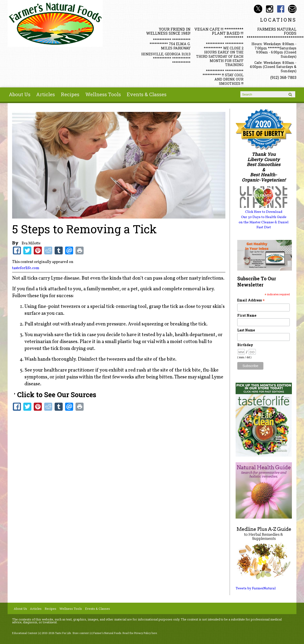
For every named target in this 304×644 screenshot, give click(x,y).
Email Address (251, 300)
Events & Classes (147, 94)
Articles (45, 94)
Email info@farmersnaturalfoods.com (292, 9)
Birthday (245, 345)
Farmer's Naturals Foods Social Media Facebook (281, 9)
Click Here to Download (264, 212)
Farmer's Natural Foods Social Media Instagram (269, 9)
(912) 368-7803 (283, 77)
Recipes (70, 94)
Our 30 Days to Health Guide (264, 217)
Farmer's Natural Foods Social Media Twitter (258, 9)
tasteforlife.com (26, 268)
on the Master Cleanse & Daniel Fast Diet (264, 225)
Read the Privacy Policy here (140, 633)
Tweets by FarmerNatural (256, 588)
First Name (247, 315)
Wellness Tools (103, 94)
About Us (20, 94)
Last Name (246, 330)
